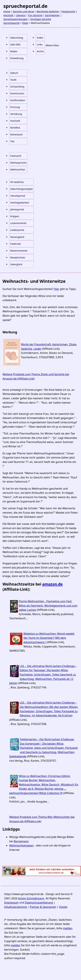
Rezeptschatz (18, 257)
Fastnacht (16, 156)
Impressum (11, 903)
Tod (12, 141)
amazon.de (52, 584)
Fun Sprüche (35, 15)
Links (40, 44)
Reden (14, 51)
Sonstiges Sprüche (41, 19)
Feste (25, 23)
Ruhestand (16, 134)
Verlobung (16, 114)
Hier (57, 289)
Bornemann (21, 841)
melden (68, 928)
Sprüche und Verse (23, 11)
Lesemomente (18, 223)
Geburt (14, 73)
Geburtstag (17, 38)
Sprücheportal (11, 23)
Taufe (13, 80)
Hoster (63, 907)
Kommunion (17, 93)
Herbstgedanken (20, 203)
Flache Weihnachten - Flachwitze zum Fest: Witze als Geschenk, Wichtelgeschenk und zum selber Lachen (48, 606)
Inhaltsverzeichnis (16, 907)
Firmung (15, 107)
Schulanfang (17, 87)
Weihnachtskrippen (21, 845)
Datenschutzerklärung (39, 903)
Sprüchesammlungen (16, 19)
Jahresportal (17, 209)
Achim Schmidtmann (31, 898)
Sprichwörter (52, 15)
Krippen (15, 216)
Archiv (40, 51)
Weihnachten (18, 170)
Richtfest (15, 128)
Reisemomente (19, 251)
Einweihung (17, 58)
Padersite (16, 244)
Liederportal (17, 230)
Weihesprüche (18, 163)
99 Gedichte (17, 182)
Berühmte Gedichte (48, 11)
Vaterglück (16, 264)
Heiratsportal (18, 196)
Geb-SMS (15, 44)
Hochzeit (8, 15)
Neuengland (17, 237)
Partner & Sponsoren (43, 907)
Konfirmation (18, 100)
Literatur (21, 15)
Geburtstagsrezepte (21, 189)
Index (40, 38)
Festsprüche (68, 11)
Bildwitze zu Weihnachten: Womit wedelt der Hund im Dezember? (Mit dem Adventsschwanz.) (49, 638)
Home (7, 11)
